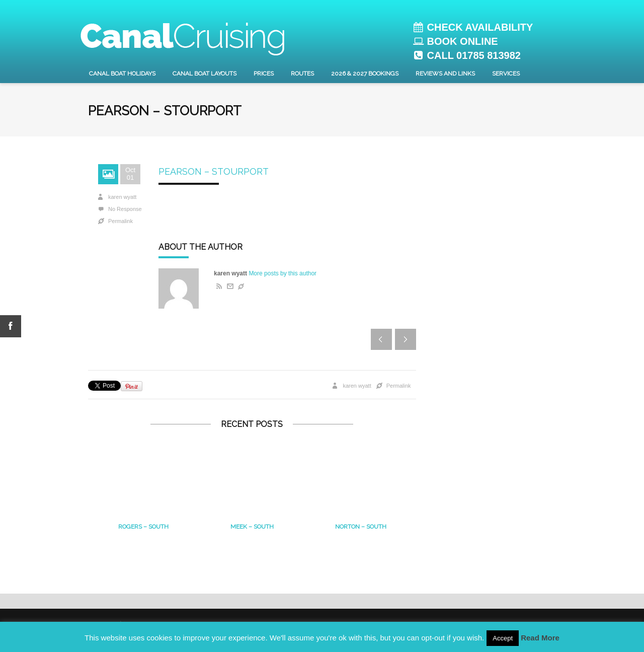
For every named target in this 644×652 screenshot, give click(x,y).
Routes (302, 74)
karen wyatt (122, 197)
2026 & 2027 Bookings (365, 74)
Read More (540, 638)
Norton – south (361, 527)
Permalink (120, 221)
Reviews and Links (445, 74)
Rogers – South (143, 527)
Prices (264, 74)
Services (506, 74)
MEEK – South (252, 527)
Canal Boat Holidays (122, 74)
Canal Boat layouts (205, 74)
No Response (125, 209)
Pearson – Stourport (214, 171)
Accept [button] (503, 638)
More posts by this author (283, 273)
